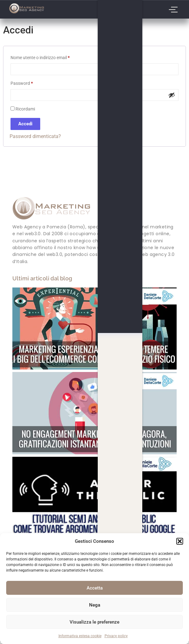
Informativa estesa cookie (80, 636)
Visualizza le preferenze (94, 622)
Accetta (95, 588)
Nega (95, 605)
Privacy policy (116, 636)
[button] (180, 541)
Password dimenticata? (35, 136)
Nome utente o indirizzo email (49, 57)
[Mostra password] (172, 95)
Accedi (25, 124)
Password (30, 82)
